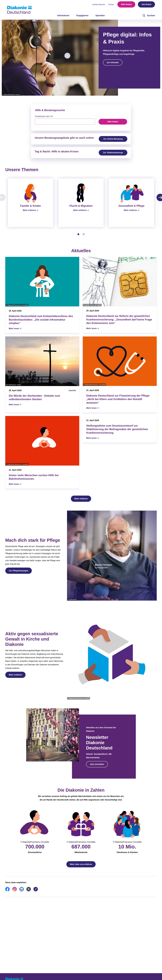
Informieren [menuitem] (63, 15)
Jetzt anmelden (97, 767)
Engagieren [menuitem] (82, 15)
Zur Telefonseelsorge (113, 153)
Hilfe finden (126, 4)
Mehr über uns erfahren (81, 867)
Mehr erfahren (81, 501)
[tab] (78, 237)
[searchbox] (65, 122)
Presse (111, 4)
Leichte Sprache (99, 4)
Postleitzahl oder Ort (44, 116)
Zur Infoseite (113, 62)
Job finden (146, 4)
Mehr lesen (14, 331)
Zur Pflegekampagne (19, 573)
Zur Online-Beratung (113, 139)
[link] (7, 893)
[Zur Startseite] (19, 10)
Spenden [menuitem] (100, 15)
